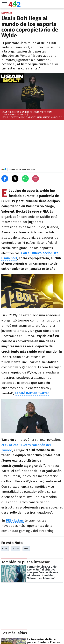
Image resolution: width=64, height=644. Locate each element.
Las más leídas (14, 633)
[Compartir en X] (15, 179)
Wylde (16, 548)
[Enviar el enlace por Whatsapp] (25, 179)
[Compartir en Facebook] (5, 179)
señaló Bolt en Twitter (32, 393)
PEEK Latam (15, 520)
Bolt (5, 548)
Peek (26, 548)
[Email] (35, 179)
